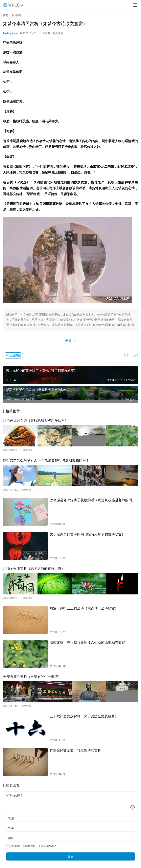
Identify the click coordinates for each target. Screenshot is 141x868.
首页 (5, 15)
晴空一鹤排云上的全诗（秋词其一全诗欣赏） (84, 605)
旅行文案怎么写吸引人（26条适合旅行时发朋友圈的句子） (48, 459)
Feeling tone (10, 33)
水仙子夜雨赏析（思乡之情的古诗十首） (34, 566)
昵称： (13, 814)
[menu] (135, 5)
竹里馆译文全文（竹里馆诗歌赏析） (77, 746)
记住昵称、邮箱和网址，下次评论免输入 (31, 842)
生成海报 (13, 355)
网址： (13, 834)
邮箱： (13, 824)
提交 (71, 852)
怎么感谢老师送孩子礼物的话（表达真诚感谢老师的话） (92, 498)
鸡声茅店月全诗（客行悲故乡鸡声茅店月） (36, 420)
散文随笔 (58, 33)
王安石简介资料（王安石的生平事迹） (32, 673)
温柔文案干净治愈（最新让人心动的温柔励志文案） (89, 639)
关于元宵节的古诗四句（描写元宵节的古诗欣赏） (87, 532)
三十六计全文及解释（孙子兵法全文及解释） (84, 712)
